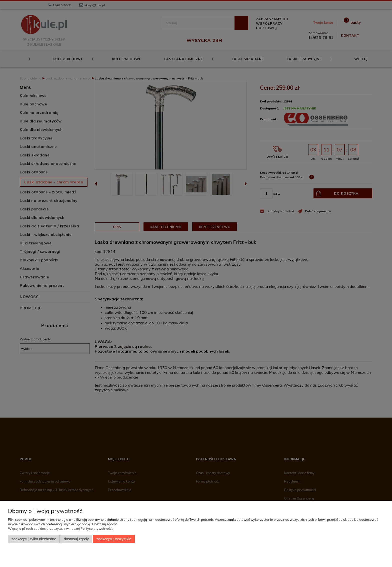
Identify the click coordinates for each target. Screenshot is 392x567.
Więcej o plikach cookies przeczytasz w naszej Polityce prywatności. (60, 529)
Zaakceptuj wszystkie (114, 539)
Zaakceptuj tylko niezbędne (34, 539)
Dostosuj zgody (76, 539)
